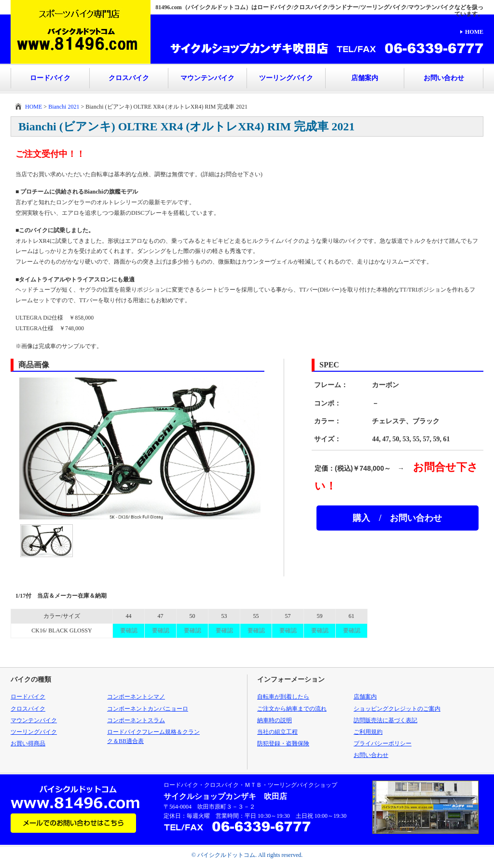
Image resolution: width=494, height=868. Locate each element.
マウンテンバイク (207, 78)
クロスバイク (129, 78)
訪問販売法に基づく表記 (385, 720)
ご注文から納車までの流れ (292, 709)
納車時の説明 (274, 720)
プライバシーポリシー (383, 743)
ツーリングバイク (286, 78)
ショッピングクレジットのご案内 (397, 709)
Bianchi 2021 (64, 107)
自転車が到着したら (283, 697)
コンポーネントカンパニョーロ (148, 709)
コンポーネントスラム (136, 720)
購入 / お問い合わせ (397, 518)
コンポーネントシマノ (136, 697)
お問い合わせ (444, 78)
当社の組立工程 (277, 732)
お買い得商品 (28, 743)
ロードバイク (50, 78)
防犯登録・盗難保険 (283, 743)
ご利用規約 (368, 732)
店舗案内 (365, 78)
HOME (474, 32)
